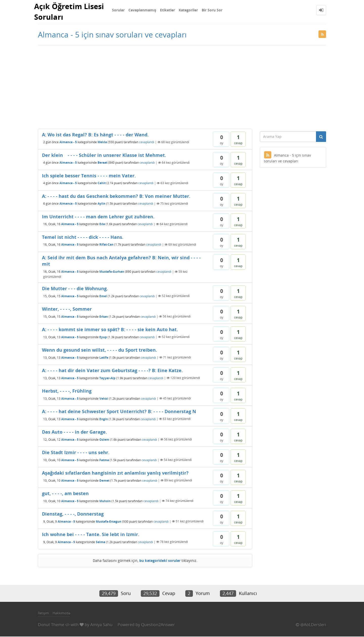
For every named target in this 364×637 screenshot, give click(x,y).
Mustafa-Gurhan (112, 272)
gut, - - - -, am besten (65, 494)
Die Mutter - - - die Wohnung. (75, 289)
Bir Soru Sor (212, 10)
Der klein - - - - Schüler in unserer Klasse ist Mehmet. (104, 156)
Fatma (104, 460)
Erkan (104, 317)
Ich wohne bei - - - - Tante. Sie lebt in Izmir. (91, 535)
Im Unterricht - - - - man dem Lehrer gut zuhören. (98, 217)
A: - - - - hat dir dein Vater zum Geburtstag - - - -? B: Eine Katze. (112, 371)
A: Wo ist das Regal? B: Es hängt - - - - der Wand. (95, 135)
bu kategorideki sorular (160, 561)
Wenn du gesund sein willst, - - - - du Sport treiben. (99, 350)
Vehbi (104, 399)
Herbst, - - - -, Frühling (67, 391)
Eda (102, 225)
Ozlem (104, 440)
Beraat (103, 163)
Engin (104, 419)
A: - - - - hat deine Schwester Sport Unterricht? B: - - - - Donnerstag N (119, 412)
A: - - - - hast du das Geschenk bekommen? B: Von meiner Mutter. (116, 197)
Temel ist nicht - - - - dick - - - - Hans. (83, 238)
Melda (102, 143)
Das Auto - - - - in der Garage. (74, 432)
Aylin (101, 204)
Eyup (103, 337)
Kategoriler (188, 10)
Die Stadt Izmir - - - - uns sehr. (76, 453)
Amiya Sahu (101, 625)
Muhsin (105, 501)
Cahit (102, 184)
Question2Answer (158, 625)
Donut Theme (51, 625)
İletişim (43, 613)
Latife (104, 358)
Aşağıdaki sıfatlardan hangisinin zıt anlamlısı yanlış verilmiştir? (115, 473)
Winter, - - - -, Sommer (67, 309)
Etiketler (167, 10)
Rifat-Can (106, 245)
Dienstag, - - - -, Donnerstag (73, 514)
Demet (104, 481)
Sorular (118, 10)
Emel (103, 296)
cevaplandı (147, 143)
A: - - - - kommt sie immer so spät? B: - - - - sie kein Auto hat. (110, 330)
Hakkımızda (61, 613)
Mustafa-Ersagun (109, 522)
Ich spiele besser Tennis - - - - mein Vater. (89, 176)
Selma (100, 542)
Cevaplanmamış (142, 10)
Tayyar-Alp (107, 378)
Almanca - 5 (68, 143)
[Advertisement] (182, 86)
